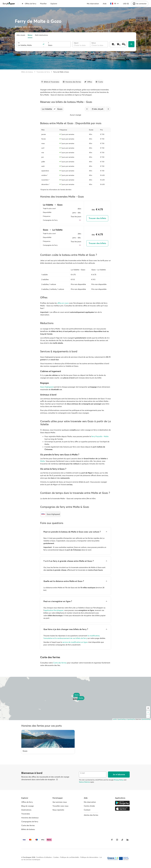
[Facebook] (112, 840)
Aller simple (21, 35)
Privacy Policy (119, 780)
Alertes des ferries (91, 815)
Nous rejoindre (58, 810)
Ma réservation (93, 4)
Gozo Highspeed (47, 387)
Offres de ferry (29, 4)
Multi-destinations (41, 35)
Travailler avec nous (60, 806)
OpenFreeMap (122, 719)
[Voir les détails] (57, 779)
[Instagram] (117, 840)
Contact (87, 810)
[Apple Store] (122, 809)
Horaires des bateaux (30, 818)
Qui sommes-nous (60, 802)
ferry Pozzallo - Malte (100, 436)
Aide (105, 4)
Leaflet (115, 719)
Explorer (54, 4)
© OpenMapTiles (131, 719)
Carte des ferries (60, 663)
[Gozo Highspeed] (50, 514)
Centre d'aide (89, 806)
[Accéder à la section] (50, 82)
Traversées (26, 814)
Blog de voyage (28, 806)
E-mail (82, 773)
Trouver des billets (97, 218)
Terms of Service (84, 782)
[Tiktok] (122, 840)
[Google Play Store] (122, 803)
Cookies (56, 857)
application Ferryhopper (54, 610)
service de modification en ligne (75, 642)
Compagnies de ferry (30, 822)
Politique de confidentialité (70, 857)
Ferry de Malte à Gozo (61, 72)
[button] (55, 109)
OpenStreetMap (146, 719)
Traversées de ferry (43, 72)
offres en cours (63, 303)
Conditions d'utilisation (44, 857)
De (19, 43)
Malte (43, 461)
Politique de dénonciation (89, 857)
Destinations (26, 810)
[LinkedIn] (127, 840)
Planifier (43, 4)
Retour (30, 35)
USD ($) (126, 4)
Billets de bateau (27, 72)
